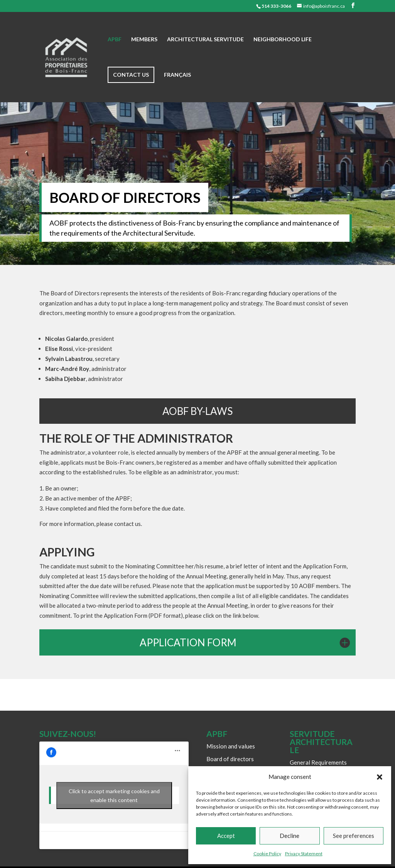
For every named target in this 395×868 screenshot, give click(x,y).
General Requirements (318, 762)
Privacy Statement (304, 854)
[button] (380, 777)
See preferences (354, 836)
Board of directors (230, 759)
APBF (115, 40)
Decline (289, 836)
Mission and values (231, 746)
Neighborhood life (283, 40)
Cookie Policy (267, 854)
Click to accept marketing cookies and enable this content (114, 796)
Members (144, 40)
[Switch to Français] (177, 87)
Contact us (131, 75)
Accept (226, 836)
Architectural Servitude (205, 40)
